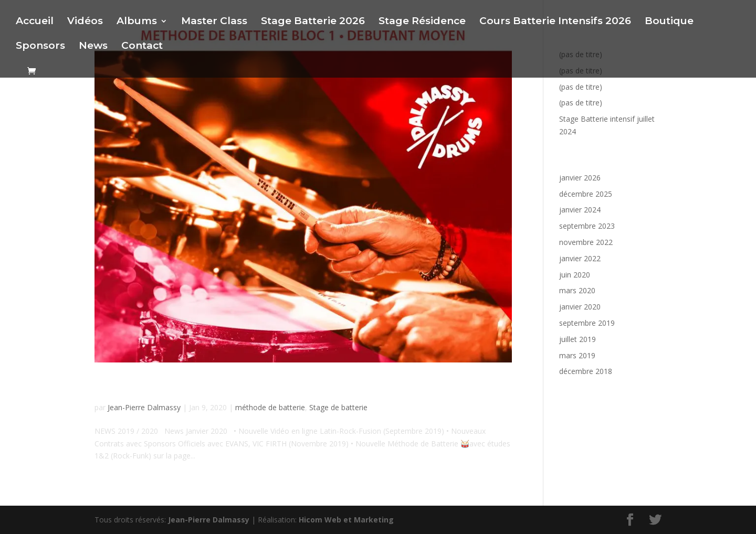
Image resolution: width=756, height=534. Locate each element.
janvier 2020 (580, 307)
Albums (137, 22)
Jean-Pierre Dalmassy (144, 407)
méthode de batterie (270, 407)
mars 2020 (577, 290)
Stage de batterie (338, 407)
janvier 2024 (580, 210)
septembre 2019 (587, 323)
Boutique (669, 22)
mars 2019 (577, 355)
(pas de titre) (581, 87)
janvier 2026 (580, 178)
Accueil (35, 22)
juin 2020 (575, 275)
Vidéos (85, 22)
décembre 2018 (586, 371)
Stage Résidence (422, 22)
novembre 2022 (586, 242)
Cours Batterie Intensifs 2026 (555, 22)
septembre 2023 (587, 226)
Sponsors (40, 47)
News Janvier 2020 (171, 387)
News (93, 47)
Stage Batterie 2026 (313, 22)
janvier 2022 (580, 258)
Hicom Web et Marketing (346, 520)
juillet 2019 (577, 339)
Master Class (214, 22)
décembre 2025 (586, 194)
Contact (142, 47)
